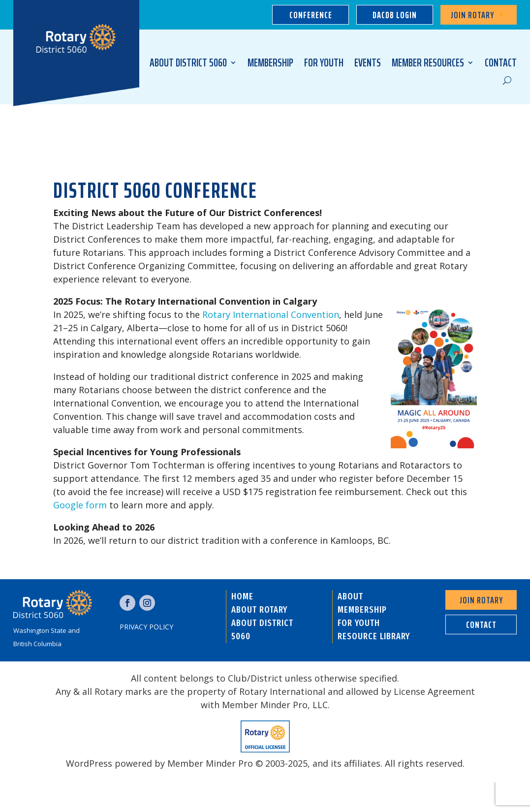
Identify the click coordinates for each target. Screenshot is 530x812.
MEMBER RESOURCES (428, 62)
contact (481, 625)
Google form (80, 505)
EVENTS (368, 62)
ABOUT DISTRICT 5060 (188, 62)
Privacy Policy (146, 627)
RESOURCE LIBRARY (374, 636)
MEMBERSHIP (270, 62)
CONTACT (501, 62)
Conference (311, 15)
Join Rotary (472, 15)
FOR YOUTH (324, 62)
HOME (242, 596)
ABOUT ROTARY (259, 610)
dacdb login (395, 15)
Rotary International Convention (271, 314)
